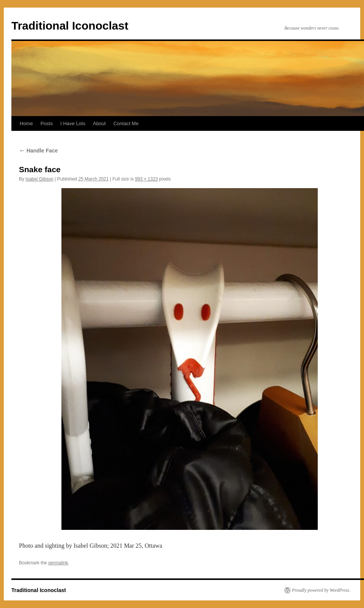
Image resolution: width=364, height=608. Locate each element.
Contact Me (126, 123)
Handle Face (38, 151)
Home (26, 123)
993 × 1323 (146, 179)
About (99, 123)
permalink (58, 563)
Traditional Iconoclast (70, 26)
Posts (47, 123)
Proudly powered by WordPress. (321, 590)
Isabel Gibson (39, 179)
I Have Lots (73, 123)
